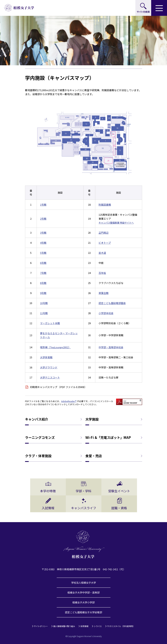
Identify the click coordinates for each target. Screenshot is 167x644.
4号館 (43, 243)
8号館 (43, 283)
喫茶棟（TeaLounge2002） (55, 347)
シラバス (98, 626)
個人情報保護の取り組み (64, 626)
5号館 (43, 253)
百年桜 (102, 273)
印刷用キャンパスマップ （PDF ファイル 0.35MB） (58, 387)
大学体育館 (46, 357)
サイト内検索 (143, 8)
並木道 (102, 253)
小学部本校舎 (106, 313)
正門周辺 (104, 233)
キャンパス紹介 (37, 419)
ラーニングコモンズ (40, 438)
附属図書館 (105, 205)
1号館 (43, 205)
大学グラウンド (49, 367)
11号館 (44, 313)
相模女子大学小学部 (83, 602)
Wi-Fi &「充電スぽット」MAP (108, 438)
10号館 (44, 303)
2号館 (43, 219)
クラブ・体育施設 (38, 456)
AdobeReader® (69, 401)
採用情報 (84, 626)
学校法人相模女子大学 (84, 583)
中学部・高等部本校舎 (111, 347)
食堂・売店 (94, 456)
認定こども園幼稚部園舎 (112, 303)
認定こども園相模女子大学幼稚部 (83, 612)
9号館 (43, 293)
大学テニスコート (50, 377)
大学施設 (92, 419)
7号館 (43, 273)
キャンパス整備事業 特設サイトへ (116, 223)
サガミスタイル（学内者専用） (121, 626)
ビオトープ (105, 243)
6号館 (43, 263)
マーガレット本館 (50, 323)
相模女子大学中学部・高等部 (83, 592)
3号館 (43, 233)
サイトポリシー (41, 626)
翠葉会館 (104, 293)
